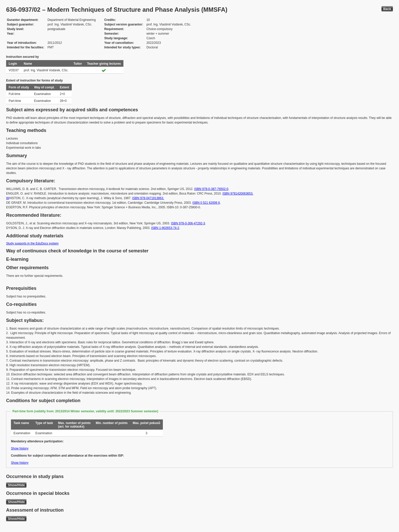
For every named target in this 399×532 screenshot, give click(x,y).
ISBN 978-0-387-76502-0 (211, 189)
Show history (20, 448)
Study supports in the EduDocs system (32, 243)
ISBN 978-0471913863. (148, 198)
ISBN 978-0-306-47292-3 (188, 223)
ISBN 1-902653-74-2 (165, 228)
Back (387, 9)
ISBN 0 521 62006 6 (206, 203)
